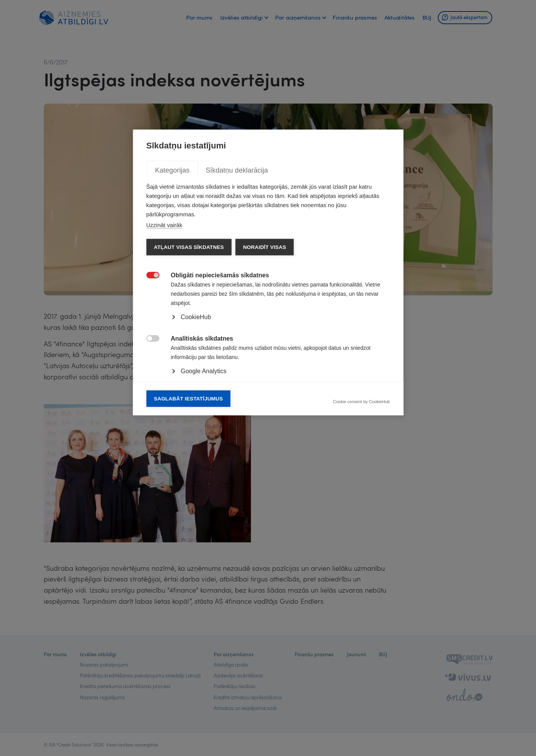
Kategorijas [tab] (172, 276)
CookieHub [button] (196, 422)
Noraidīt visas (264, 353)
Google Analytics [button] (204, 477)
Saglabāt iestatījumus (188, 504)
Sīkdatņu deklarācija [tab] (237, 276)
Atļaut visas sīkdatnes (189, 353)
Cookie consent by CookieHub (361, 507)
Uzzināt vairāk (164, 330)
